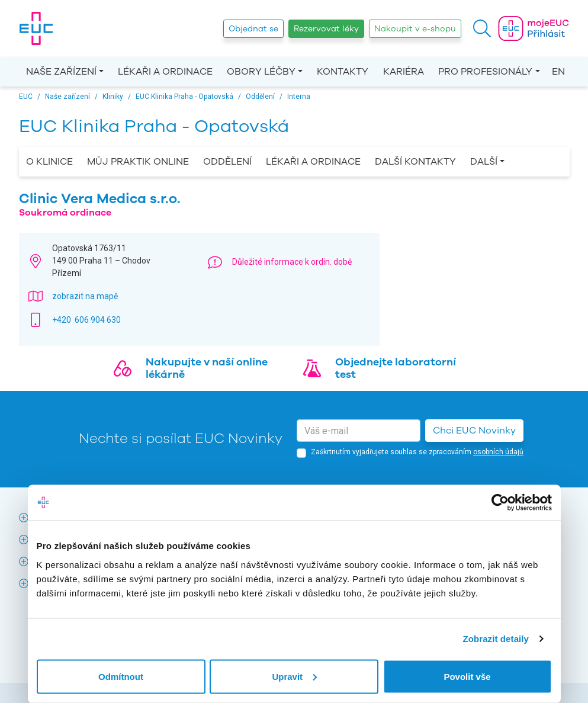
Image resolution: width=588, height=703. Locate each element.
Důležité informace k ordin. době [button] (292, 262)
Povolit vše (467, 676)
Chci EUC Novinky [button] (474, 431)
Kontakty (343, 72)
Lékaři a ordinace (165, 72)
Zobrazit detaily (496, 639)
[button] (482, 28)
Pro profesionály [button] (485, 72)
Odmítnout (121, 676)
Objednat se (253, 29)
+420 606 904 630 (86, 320)
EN (558, 72)
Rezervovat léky (326, 29)
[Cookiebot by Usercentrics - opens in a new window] (500, 503)
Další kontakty (415, 162)
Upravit (294, 676)
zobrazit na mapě (85, 296)
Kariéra (404, 72)
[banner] (36, 28)
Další (484, 162)
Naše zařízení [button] (61, 72)
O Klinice (49, 162)
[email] (359, 431)
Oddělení (227, 162)
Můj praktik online (138, 162)
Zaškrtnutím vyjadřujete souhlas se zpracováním (417, 452)
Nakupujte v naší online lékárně (207, 368)
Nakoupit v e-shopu (415, 29)
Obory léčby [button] (261, 72)
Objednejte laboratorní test (396, 368)
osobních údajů (498, 452)
